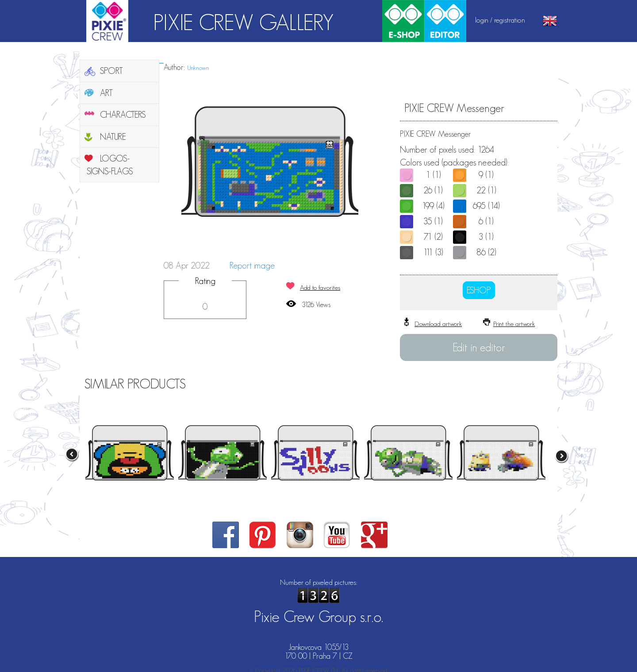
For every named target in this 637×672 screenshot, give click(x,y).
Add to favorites (320, 287)
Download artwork (438, 324)
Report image (252, 265)
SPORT (111, 71)
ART (106, 93)
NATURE (113, 137)
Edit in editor (479, 347)
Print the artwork (514, 324)
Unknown (198, 67)
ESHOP (479, 290)
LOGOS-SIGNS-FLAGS (110, 165)
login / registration (500, 20)
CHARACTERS (123, 115)
